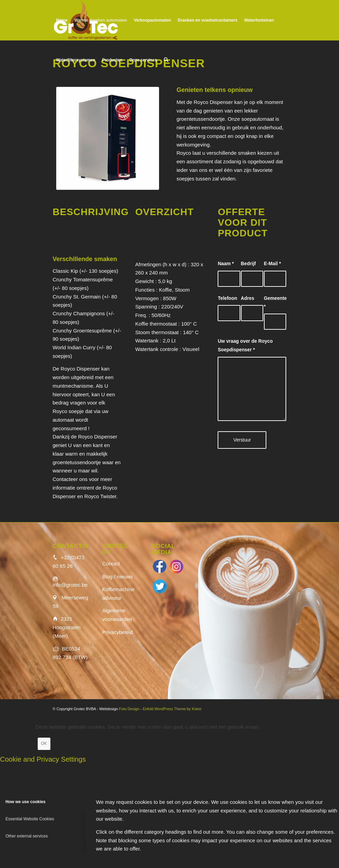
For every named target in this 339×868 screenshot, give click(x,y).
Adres (248, 298)
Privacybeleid (117, 632)
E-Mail (273, 264)
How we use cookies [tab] (26, 802)
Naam (226, 264)
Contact (111, 564)
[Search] (166, 60)
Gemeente (275, 303)
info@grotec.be (70, 585)
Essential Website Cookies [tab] (30, 819)
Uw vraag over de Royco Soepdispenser (245, 345)
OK (44, 743)
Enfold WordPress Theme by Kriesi (172, 709)
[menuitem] (62, 20)
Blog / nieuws (117, 577)
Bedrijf (249, 264)
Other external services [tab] (27, 836)
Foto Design (129, 709)
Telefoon (227, 298)
